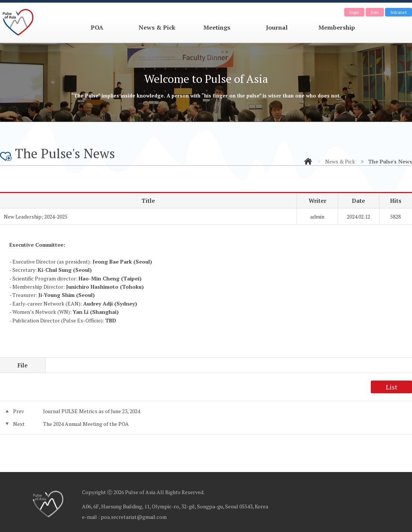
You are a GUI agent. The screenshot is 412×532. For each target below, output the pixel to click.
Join (375, 12)
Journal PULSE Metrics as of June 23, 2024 (92, 411)
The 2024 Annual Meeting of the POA (86, 424)
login (354, 12)
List (392, 387)
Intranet (399, 12)
